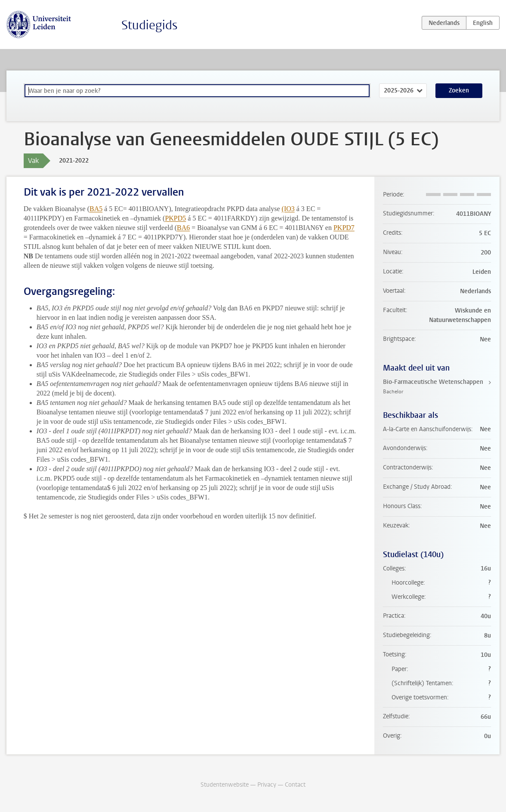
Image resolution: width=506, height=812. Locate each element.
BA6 (183, 228)
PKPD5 (175, 218)
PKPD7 (344, 228)
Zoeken (459, 90)
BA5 (96, 209)
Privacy (267, 785)
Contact (295, 785)
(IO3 (288, 209)
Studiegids (150, 25)
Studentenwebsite (225, 785)
